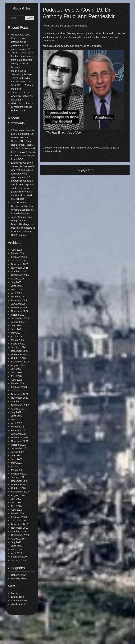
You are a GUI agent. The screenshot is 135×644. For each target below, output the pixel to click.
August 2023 (18, 365)
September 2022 (20, 405)
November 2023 (20, 354)
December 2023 (20, 351)
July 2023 (16, 369)
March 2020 (17, 513)
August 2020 (18, 495)
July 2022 (16, 412)
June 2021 (17, 459)
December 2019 (20, 524)
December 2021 (20, 437)
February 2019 (19, 557)
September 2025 (20, 275)
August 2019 (18, 539)
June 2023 (17, 372)
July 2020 (16, 499)
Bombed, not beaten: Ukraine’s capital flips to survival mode (22, 210)
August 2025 (18, 279)
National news (19, 575)
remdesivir (57, 151)
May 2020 (16, 506)
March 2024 (17, 340)
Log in (14, 593)
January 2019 (18, 560)
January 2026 (18, 260)
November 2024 (20, 311)
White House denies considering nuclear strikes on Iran (22, 107)
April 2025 (16, 293)
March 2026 (17, 253)
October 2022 (18, 401)
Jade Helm (17, 202)
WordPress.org (19, 604)
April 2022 (16, 423)
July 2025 (16, 282)
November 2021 (20, 441)
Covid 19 (97, 148)
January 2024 (18, 347)
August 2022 (18, 409)
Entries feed (17, 597)
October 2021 (18, 445)
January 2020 (18, 520)
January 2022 (18, 434)
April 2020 (16, 510)
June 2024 (17, 329)
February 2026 (19, 257)
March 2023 (17, 383)
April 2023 (16, 380)
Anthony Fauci (83, 148)
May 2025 (16, 289)
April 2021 (16, 466)
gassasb (83, 26)
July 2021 (16, 455)
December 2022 (20, 394)
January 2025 (18, 304)
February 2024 (19, 344)
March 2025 (17, 297)
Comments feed (20, 600)
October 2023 (18, 358)
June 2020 (17, 503)
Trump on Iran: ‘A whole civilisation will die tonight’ (22, 96)
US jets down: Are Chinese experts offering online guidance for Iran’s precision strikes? (21, 42)
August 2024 (18, 322)
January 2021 (18, 477)
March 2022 (17, 427)
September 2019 (20, 535)
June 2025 (17, 286)
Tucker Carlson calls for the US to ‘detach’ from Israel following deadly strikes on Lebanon (22, 60)
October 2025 (18, 271)
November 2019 (20, 528)
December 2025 (20, 264)
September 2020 (20, 492)
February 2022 (19, 430)
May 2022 (16, 419)
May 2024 (16, 333)
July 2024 (16, 325)
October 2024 (18, 315)
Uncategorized (19, 578)
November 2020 (20, 484)
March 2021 (17, 470)
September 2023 (20, 362)
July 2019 (16, 542)
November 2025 (20, 268)
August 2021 (18, 452)
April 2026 (16, 250)
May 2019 (16, 549)
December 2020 (20, 481)
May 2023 (16, 376)
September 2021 (20, 448)
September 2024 (20, 318)
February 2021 (19, 474)
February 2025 (19, 300)
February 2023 (19, 387)
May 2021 (16, 463)
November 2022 (20, 398)
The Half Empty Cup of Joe (63, 133)
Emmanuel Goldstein (22, 163)
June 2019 (17, 546)
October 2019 (18, 531)
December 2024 (20, 307)
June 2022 (17, 416)
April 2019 (16, 553)
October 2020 (18, 488)
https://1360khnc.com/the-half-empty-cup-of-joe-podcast (72, 46)
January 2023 (18, 390)
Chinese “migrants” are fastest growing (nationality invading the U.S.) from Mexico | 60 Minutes (23, 192)
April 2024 (16, 336)
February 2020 (19, 517)
